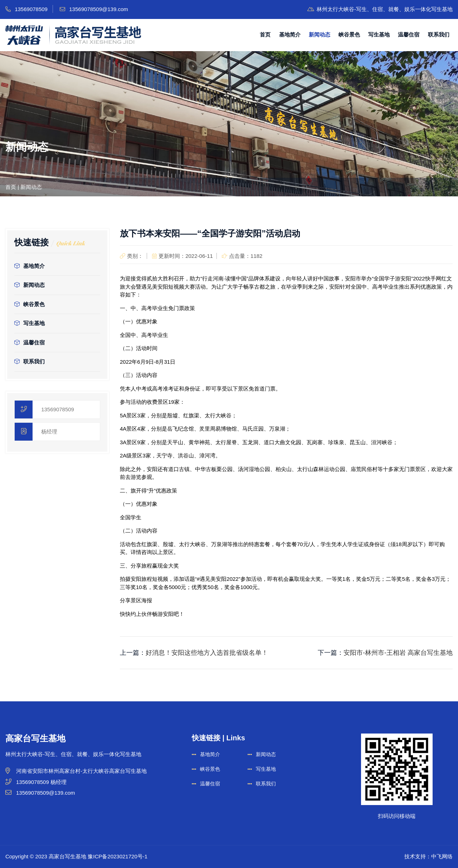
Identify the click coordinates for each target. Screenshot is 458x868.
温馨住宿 (409, 35)
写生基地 (379, 35)
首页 (265, 35)
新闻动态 (320, 35)
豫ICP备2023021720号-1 (118, 856)
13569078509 (58, 409)
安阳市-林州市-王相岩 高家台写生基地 (398, 653)
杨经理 (49, 431)
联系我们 (439, 35)
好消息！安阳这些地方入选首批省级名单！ (207, 653)
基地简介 (290, 35)
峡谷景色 (349, 35)
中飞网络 (442, 856)
